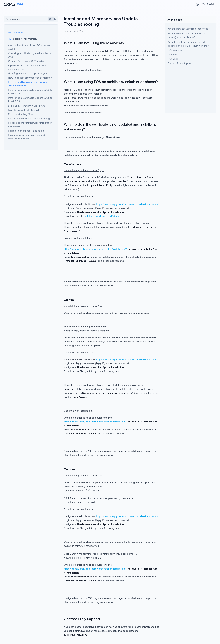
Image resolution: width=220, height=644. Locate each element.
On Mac (173, 54)
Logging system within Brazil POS (27, 106)
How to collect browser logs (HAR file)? (30, 78)
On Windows (176, 50)
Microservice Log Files (21, 114)
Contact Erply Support (180, 63)
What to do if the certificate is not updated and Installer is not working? (188, 44)
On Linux (174, 59)
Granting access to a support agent (28, 73)
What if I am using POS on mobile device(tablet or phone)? (186, 35)
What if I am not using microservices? (189, 29)
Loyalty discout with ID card (23, 110)
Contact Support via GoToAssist (26, 61)
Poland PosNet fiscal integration (26, 131)
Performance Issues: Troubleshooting (29, 118)
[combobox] (208, 4)
